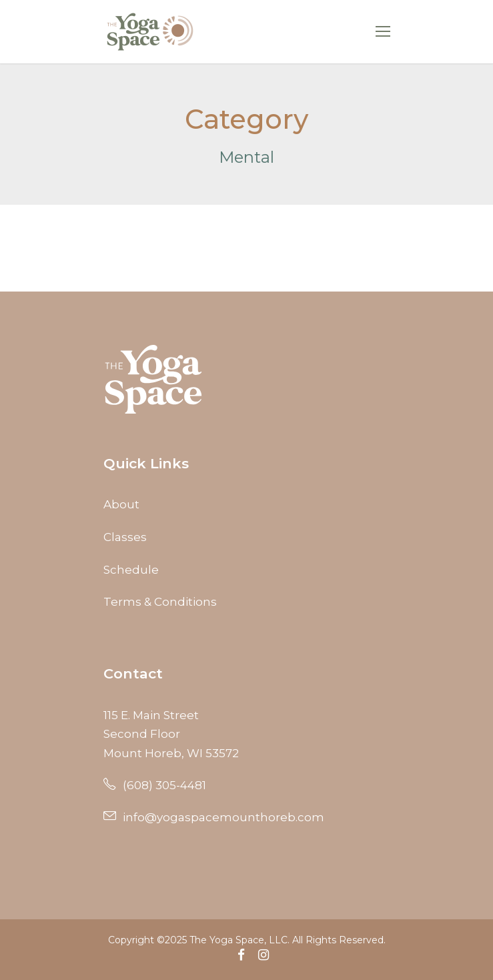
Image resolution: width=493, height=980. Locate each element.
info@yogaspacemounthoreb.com (214, 817)
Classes (125, 537)
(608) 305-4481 (155, 785)
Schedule (131, 570)
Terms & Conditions (160, 602)
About (121, 504)
